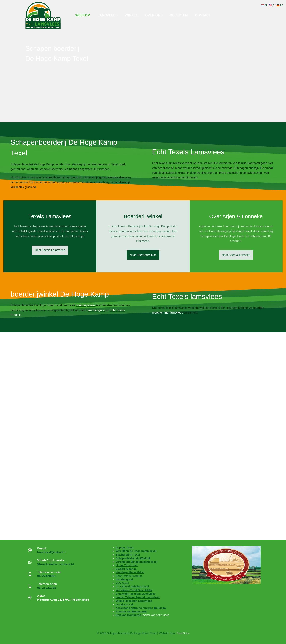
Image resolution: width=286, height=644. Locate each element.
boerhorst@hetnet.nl (52, 552)
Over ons (154, 15)
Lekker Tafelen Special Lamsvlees (138, 597)
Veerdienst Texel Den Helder (134, 590)
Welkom (83, 15)
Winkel (131, 15)
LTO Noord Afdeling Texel (132, 586)
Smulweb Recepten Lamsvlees (136, 594)
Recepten (179, 15)
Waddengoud (124, 579)
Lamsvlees (108, 15)
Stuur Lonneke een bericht (56, 564)
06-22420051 (47, 576)
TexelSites (183, 633)
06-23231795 (47, 588)
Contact (203, 15)
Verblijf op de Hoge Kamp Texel (136, 551)
